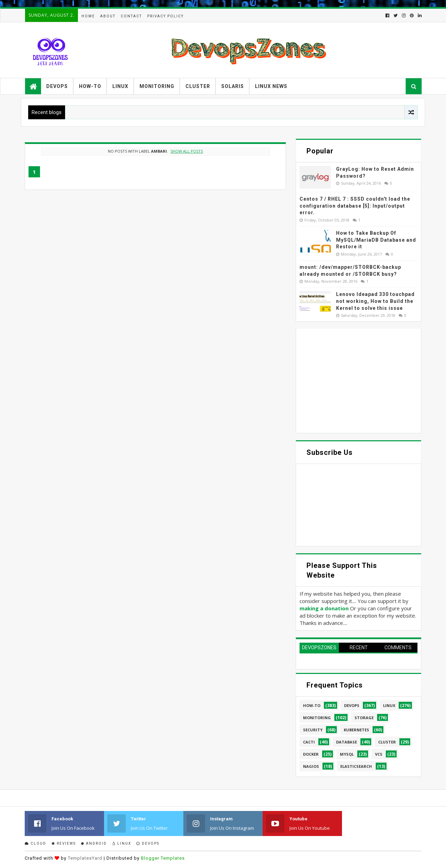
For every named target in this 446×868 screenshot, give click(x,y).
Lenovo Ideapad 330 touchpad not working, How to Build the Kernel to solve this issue (375, 301)
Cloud (35, 843)
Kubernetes (356, 730)
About (108, 16)
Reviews (64, 843)
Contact (131, 16)
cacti (309, 742)
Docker (311, 754)
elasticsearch (356, 766)
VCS (379, 754)
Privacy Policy (165, 16)
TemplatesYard (85, 858)
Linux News (271, 86)
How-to (90, 86)
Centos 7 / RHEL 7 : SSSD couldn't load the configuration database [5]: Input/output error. (355, 206)
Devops (57, 86)
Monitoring (157, 86)
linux (389, 705)
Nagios (311, 766)
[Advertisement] (359, 381)
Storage (364, 718)
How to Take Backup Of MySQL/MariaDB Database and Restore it (376, 240)
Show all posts (187, 151)
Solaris (233, 86)
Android (94, 843)
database (347, 742)
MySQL (347, 754)
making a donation (324, 608)
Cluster (198, 86)
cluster (387, 742)
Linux (120, 86)
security (313, 730)
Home (88, 16)
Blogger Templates (163, 858)
